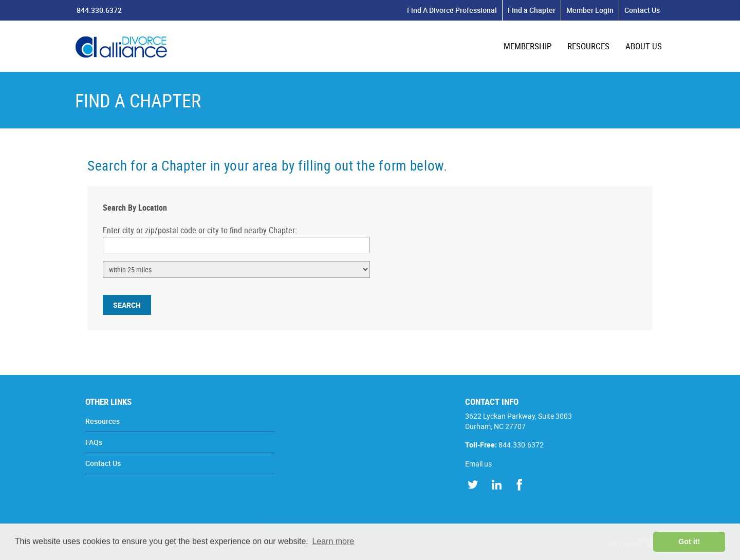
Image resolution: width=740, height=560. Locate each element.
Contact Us (642, 10)
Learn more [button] (333, 541)
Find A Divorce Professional (452, 10)
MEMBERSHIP (528, 46)
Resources (103, 421)
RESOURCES (588, 46)
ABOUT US (644, 46)
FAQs (94, 442)
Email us (478, 464)
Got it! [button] (689, 542)
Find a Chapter (532, 10)
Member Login (590, 10)
